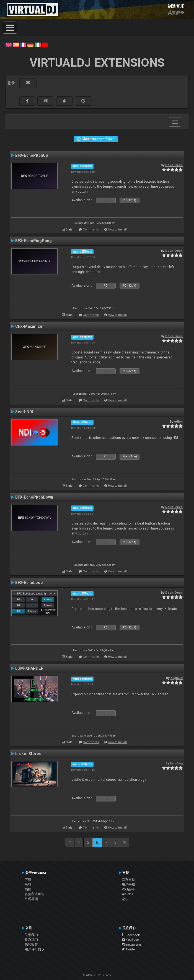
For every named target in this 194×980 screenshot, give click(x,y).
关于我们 (31, 935)
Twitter (129, 949)
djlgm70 (177, 678)
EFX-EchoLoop (29, 583)
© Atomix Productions (97, 975)
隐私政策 (31, 945)
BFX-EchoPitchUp (32, 155)
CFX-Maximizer (30, 326)
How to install (117, 230)
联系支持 (128, 880)
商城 (28, 884)
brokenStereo (28, 754)
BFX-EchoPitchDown (34, 497)
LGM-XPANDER (29, 668)
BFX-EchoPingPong (33, 241)
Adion (178, 421)
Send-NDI (24, 412)
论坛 (125, 899)
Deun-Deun (174, 165)
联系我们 (31, 940)
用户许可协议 (35, 949)
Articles (127, 894)
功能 (28, 889)
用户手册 (128, 884)
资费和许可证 (35, 894)
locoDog (176, 763)
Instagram (131, 945)
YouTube (130, 940)
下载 (28, 880)
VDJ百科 (128, 889)
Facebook (131, 935)
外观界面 (31, 899)
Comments (91, 230)
